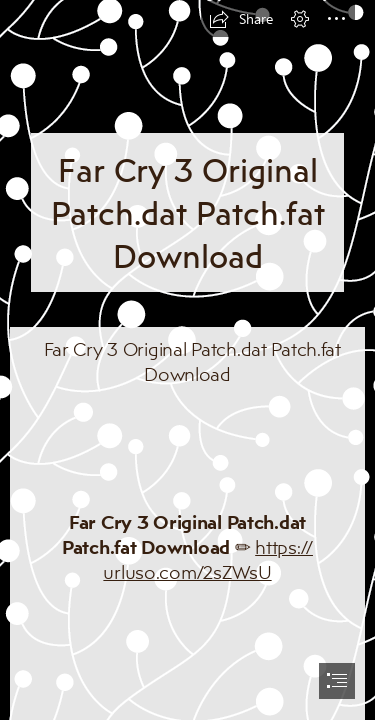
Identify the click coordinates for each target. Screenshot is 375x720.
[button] (241, 19)
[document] (187, 360)
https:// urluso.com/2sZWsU (208, 559)
